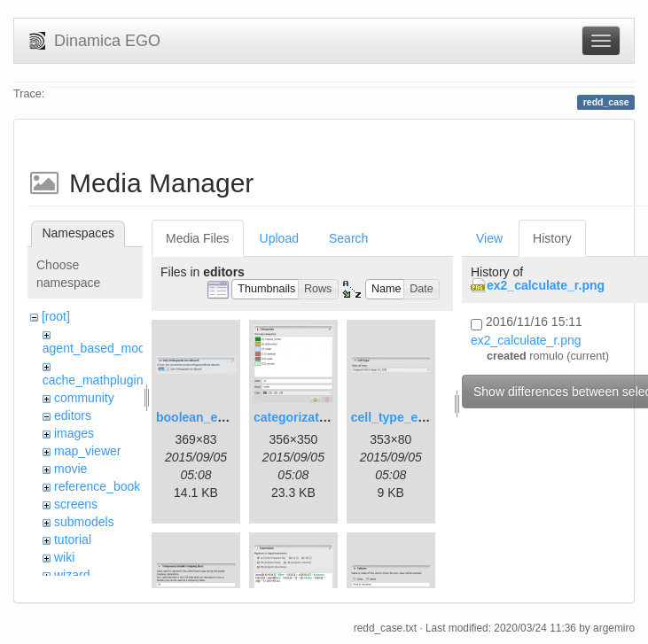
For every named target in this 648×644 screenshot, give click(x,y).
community (84, 398)
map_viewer (87, 451)
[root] (56, 316)
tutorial (73, 539)
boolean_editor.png (213, 417)
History (552, 238)
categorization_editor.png (329, 417)
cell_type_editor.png (411, 417)
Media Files (198, 238)
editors (73, 415)
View (489, 238)
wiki (64, 557)
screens (76, 504)
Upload (279, 238)
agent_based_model (99, 348)
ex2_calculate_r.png (546, 285)
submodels (84, 522)
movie (70, 469)
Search (348, 238)
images (74, 433)
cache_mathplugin (93, 380)
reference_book (97, 486)
